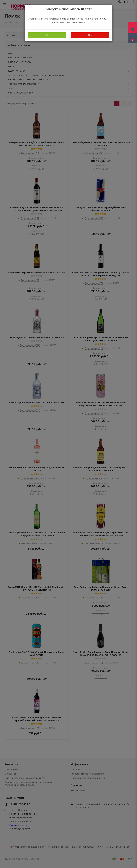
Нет (90, 35)
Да (47, 35)
